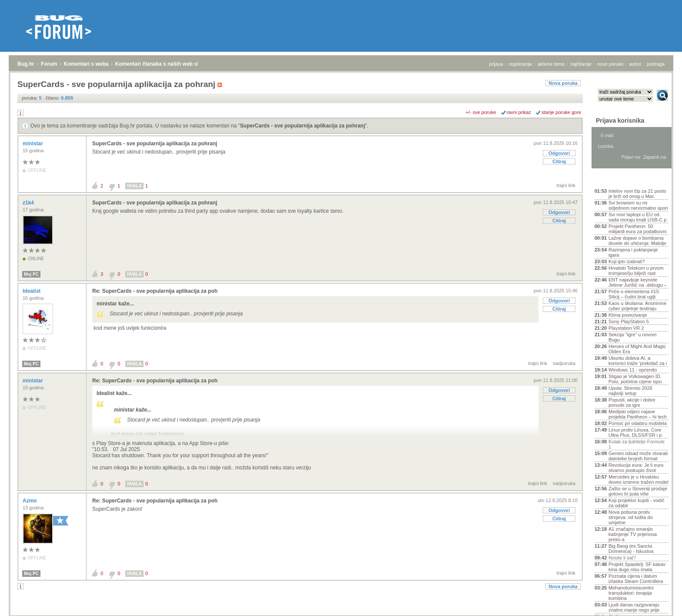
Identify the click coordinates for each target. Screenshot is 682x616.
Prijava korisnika (620, 121)
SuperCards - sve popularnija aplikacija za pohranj (303, 126)
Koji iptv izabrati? (627, 261)
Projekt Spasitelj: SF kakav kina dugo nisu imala (637, 567)
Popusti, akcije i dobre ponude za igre (632, 402)
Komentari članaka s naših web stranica (165, 64)
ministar (33, 144)
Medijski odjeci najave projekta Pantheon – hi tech (638, 414)
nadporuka (564, 363)
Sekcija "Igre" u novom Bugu (633, 337)
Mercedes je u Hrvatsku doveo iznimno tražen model (639, 479)
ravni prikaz (519, 112)
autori (635, 64)
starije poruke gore (561, 112)
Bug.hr (26, 64)
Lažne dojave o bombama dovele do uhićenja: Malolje (637, 241)
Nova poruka (563, 83)
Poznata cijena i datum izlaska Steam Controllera (636, 579)
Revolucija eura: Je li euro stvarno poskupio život (636, 468)
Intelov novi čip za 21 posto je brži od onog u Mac (637, 194)
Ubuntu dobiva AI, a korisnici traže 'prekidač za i (638, 361)
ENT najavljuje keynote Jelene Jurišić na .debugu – (638, 282)
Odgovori (559, 153)
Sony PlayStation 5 (629, 321)
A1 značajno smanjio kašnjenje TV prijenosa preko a (633, 534)
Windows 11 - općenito (633, 370)
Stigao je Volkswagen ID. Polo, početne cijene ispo (635, 379)
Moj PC (31, 274)
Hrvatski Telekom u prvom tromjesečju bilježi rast (636, 271)
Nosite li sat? (622, 558)
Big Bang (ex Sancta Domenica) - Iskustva (631, 549)
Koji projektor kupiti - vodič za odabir (636, 503)
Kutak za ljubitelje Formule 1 (637, 444)
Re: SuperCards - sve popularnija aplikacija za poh (155, 291)
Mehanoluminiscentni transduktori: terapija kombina (631, 593)
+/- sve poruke (481, 112)
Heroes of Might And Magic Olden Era (637, 349)
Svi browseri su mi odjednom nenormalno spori (638, 205)
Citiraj (559, 161)
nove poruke (610, 64)
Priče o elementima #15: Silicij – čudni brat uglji (634, 294)
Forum (49, 64)
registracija (520, 64)
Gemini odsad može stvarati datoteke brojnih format (638, 456)
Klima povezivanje (628, 315)
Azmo (30, 501)
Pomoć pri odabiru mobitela (638, 423)
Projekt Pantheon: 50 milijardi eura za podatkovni (637, 229)
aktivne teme (551, 64)
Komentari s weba (86, 64)
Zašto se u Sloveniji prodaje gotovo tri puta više (638, 491)
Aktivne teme (615, 179)
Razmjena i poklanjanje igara (633, 252)
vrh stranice (658, 603)
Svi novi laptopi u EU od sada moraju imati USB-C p (637, 217)
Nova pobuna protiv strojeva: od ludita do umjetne (631, 517)
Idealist (32, 291)
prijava (496, 64)
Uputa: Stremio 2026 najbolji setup (630, 391)
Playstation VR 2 (626, 328)
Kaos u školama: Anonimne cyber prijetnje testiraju (637, 306)
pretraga (656, 64)
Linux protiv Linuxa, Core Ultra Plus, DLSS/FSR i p (635, 432)
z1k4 (29, 203)
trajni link (566, 185)
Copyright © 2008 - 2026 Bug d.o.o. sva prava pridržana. (341, 613)
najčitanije (581, 64)
